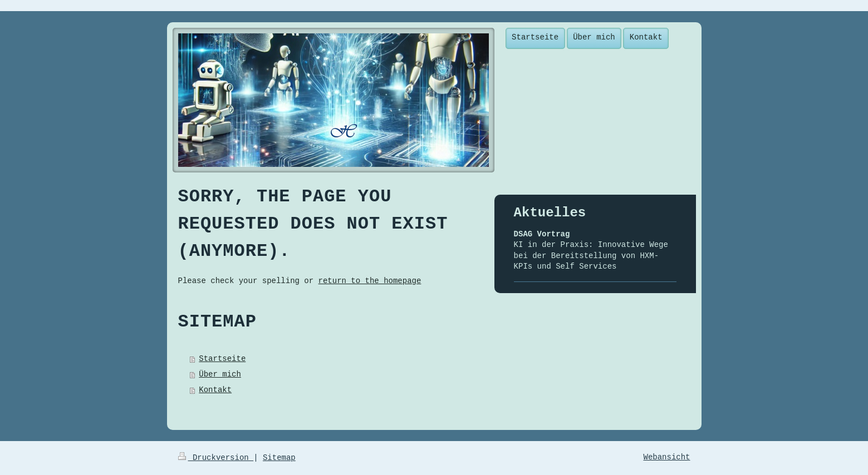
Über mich (220, 374)
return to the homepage (370, 281)
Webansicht (666, 457)
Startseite (222, 359)
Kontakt (215, 390)
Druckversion (216, 458)
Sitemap (279, 458)
